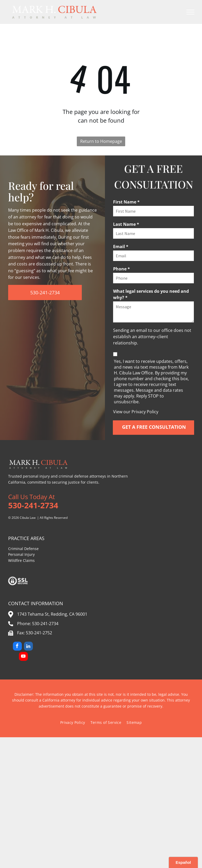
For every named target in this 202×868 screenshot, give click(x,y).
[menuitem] (73, 722)
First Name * (126, 202)
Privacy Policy (145, 412)
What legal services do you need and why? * (151, 294)
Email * (121, 247)
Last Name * (126, 224)
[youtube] (23, 657)
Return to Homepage (101, 141)
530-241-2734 (45, 624)
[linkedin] (28, 647)
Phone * (122, 269)
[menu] (190, 12)
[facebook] (17, 647)
